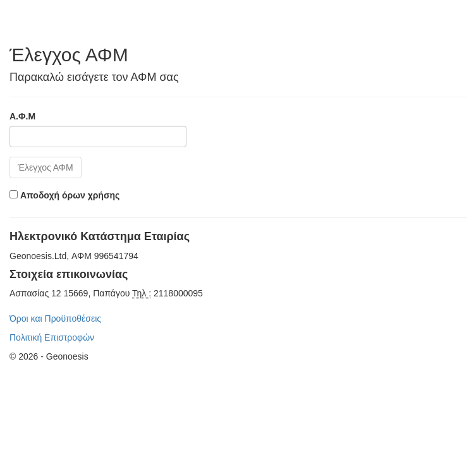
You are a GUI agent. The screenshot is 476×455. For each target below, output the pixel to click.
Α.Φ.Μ (22, 116)
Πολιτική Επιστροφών (52, 337)
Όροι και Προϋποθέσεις (55, 318)
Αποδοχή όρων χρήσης (70, 195)
